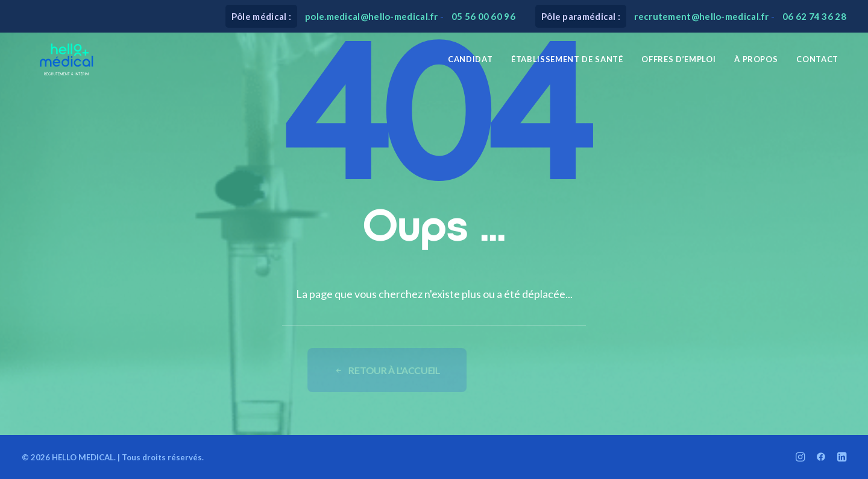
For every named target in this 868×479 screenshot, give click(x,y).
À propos (756, 65)
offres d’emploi (678, 65)
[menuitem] (470, 65)
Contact (817, 65)
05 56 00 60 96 (483, 16)
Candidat (470, 65)
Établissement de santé (567, 65)
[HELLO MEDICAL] (57, 65)
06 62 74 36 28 (814, 16)
